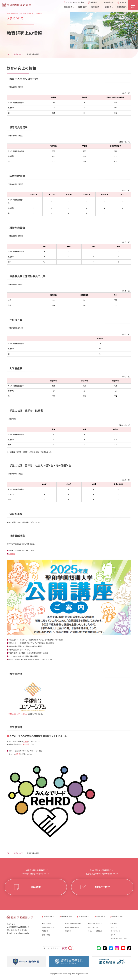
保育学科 (68, 931)
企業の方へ (101, 917)
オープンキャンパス (95, 924)
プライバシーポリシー (119, 938)
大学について (18, 853)
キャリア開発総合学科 (73, 924)
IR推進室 (114, 924)
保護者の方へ (67, 917)
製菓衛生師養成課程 (72, 927)
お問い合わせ (102, 887)
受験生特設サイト (48, 927)
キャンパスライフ (94, 927)
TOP (8, 853)
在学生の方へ (84, 917)
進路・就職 (46, 935)
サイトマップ (115, 931)
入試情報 (45, 931)
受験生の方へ (49, 917)
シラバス (114, 927)
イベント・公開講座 (95, 931)
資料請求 (36, 887)
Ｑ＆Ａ (113, 935)
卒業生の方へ (118, 917)
